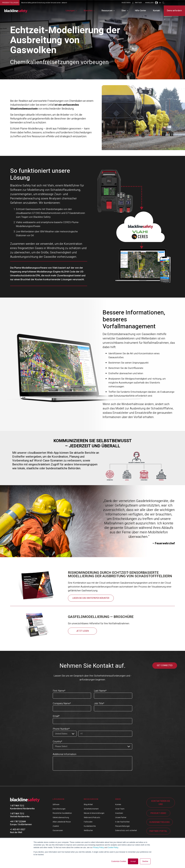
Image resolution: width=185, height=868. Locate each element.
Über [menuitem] (124, 10)
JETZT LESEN (82, 631)
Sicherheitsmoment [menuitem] (91, 809)
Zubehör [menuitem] (56, 826)
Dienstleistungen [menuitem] (59, 809)
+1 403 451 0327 (18, 829)
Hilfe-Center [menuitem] (141, 10)
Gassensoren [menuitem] (58, 830)
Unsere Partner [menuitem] (121, 817)
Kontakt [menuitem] (157, 10)
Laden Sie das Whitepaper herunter (91, 598)
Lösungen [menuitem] (70, 10)
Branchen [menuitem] (88, 10)
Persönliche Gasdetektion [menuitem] (62, 813)
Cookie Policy (113, 848)
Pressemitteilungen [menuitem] (122, 826)
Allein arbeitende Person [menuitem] (62, 822)
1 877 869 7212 (17, 806)
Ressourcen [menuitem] (107, 10)
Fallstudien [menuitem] (88, 822)
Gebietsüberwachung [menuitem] (61, 817)
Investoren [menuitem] (119, 813)
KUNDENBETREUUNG (160, 822)
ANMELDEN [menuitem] (149, 3)
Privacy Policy (98, 848)
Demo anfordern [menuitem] (174, 10)
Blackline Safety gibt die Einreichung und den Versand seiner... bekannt (44, 3)
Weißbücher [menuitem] (88, 830)
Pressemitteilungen (10, 3)
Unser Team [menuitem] (120, 809)
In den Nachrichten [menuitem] (122, 822)
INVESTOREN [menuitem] (126, 3)
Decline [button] (145, 861)
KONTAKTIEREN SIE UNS (161, 803)
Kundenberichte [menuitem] (90, 826)
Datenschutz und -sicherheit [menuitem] (126, 830)
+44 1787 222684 (18, 821)
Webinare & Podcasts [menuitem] (92, 817)
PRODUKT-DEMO (158, 813)
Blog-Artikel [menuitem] (88, 804)
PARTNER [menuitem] (138, 3)
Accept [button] (133, 861)
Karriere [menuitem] (118, 804)
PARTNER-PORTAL (158, 831)
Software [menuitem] (56, 804)
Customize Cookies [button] (119, 861)
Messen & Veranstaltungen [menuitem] (94, 813)
